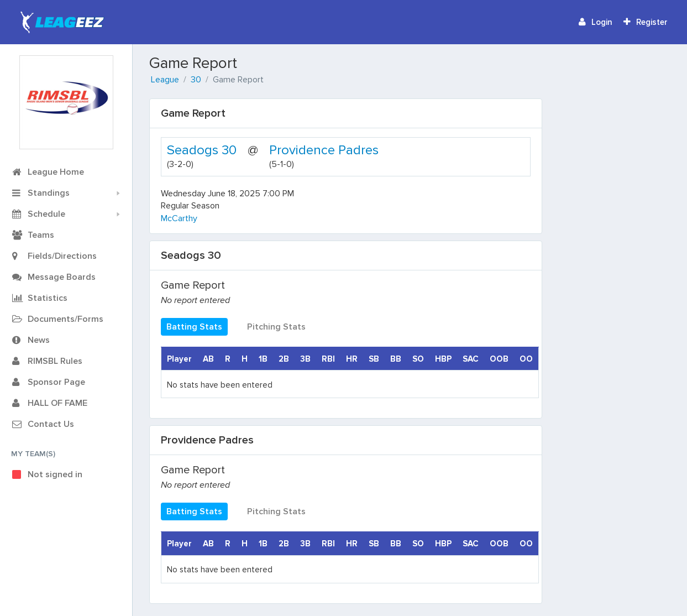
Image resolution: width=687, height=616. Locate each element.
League (165, 80)
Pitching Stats (276, 327)
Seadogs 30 (202, 150)
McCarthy (179, 218)
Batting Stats (194, 327)
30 (196, 80)
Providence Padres (324, 150)
